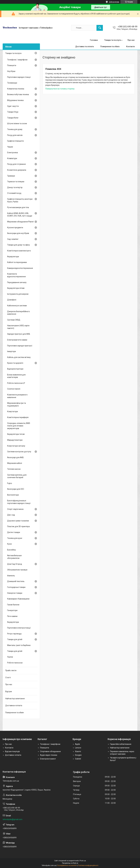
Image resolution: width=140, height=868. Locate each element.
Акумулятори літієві (16, 288)
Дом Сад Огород (15, 564)
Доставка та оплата (85, 46)
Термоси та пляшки (16, 182)
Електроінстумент (48, 759)
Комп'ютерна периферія (18, 417)
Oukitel (78, 759)
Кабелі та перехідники (17, 262)
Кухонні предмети (15, 228)
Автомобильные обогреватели (14, 557)
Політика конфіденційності (88, 865)
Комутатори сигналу (16, 446)
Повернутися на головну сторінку (60, 89)
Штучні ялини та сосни (17, 123)
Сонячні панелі (14, 389)
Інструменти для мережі (18, 294)
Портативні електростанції (19, 628)
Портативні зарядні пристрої (20, 346)
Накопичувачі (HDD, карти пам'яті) (18, 327)
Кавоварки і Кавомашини (18, 599)
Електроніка (13, 153)
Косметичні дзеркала (17, 170)
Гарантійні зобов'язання (121, 744)
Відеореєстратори (15, 369)
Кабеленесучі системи (17, 306)
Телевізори (12, 83)
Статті (8, 678)
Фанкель (11, 576)
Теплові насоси (14, 469)
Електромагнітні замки (17, 340)
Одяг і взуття (13, 106)
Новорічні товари (15, 593)
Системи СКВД (14, 320)
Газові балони (13, 605)
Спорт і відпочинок (15, 509)
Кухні (9, 544)
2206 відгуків (114, 2)
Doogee (78, 755)
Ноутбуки (11, 71)
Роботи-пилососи (15, 663)
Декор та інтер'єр (15, 187)
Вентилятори (13, 495)
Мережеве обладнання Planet (20, 222)
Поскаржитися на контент (67, 865)
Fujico (10, 483)
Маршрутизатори (15, 440)
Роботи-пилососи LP (16, 383)
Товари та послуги (113, 40)
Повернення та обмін (110, 46)
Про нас (131, 40)
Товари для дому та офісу (18, 245)
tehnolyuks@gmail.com (13, 819)
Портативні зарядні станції (19, 77)
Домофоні (12, 300)
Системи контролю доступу (19, 452)
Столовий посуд (14, 193)
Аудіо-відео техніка (49, 755)
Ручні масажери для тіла (18, 207)
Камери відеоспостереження (20, 268)
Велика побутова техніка (18, 94)
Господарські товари (16, 587)
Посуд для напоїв (15, 135)
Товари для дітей (15, 639)
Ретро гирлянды (14, 634)
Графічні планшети (15, 141)
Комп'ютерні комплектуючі (19, 251)
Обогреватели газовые (17, 570)
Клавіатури (12, 158)
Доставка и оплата (14, 705)
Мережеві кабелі (15, 463)
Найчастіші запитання (15, 699)
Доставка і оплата (13, 755)
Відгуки (9, 691)
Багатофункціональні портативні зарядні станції (19, 502)
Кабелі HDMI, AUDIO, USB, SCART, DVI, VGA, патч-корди (20, 215)
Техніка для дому (15, 129)
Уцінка (10, 657)
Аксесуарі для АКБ (15, 457)
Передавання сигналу (17, 282)
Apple (78, 744)
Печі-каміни (12, 616)
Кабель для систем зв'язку (19, 357)
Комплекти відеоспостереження (16, 275)
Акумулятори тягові (16, 434)
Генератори (12, 610)
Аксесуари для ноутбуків (18, 233)
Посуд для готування (16, 164)
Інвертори (12, 351)
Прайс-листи (11, 670)
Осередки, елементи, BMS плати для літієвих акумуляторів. (19, 426)
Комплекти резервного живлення (17, 396)
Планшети (12, 65)
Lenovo (78, 748)
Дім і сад (11, 515)
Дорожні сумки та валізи (18, 521)
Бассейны (12, 550)
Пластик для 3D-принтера (18, 526)
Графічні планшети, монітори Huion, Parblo (20, 200)
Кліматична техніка (16, 89)
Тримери (11, 176)
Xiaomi (78, 751)
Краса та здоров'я (15, 363)
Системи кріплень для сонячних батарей (17, 476)
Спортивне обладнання (50, 751)
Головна (94, 40)
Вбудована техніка (15, 100)
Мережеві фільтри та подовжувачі (17, 404)
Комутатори (13, 411)
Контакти (130, 46)
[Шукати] (100, 28)
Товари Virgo (13, 112)
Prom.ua (83, 861)
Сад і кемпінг (13, 239)
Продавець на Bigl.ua (70, 863)
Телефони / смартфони (17, 60)
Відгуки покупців (12, 751)
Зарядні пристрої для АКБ (19, 334)
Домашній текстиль (16, 581)
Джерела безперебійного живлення (18, 313)
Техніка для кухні (15, 538)
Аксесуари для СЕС (16, 489)
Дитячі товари (14, 532)
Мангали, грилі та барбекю (19, 645)
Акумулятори (13, 257)
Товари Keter (13, 118)
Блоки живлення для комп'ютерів (16, 376)
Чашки (10, 147)
